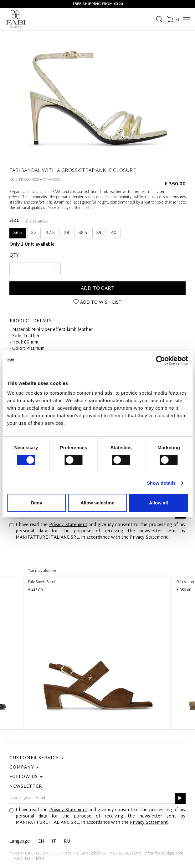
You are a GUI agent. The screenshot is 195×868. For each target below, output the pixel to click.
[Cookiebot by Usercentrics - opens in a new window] (160, 360)
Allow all (159, 503)
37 (34, 233)
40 (114, 233)
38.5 (83, 233)
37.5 (50, 233)
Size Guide (36, 221)
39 (99, 233)
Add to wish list (97, 303)
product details (31, 321)
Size (14, 221)
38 (67, 233)
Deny (36, 503)
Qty (14, 256)
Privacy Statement (68, 525)
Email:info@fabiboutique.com (159, 854)
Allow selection (97, 503)
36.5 (18, 233)
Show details (161, 483)
